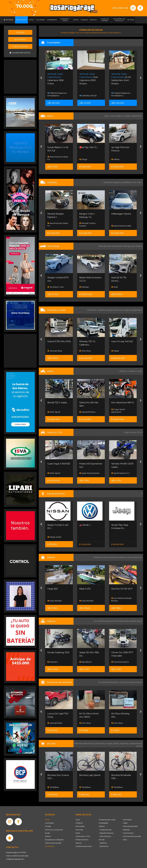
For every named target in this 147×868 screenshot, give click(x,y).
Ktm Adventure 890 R (123, 403)
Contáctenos (50, 846)
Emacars (52, 662)
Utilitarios (79, 823)
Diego (83, 159)
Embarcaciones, (101, 557)
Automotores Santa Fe (58, 158)
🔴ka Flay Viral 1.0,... (89, 147)
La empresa (49, 823)
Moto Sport (54, 412)
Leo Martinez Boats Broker (121, 599)
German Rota (55, 351)
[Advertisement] (20, 76)
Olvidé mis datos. (20, 53)
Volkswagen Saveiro (121, 214)
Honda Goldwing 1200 (58, 652)
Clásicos (78, 843)
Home (47, 820)
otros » (139, 746)
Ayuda (47, 833)
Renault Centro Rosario (87, 224)
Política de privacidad (53, 843)
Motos (78, 833)
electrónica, (89, 743)
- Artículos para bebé (130, 826)
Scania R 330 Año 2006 (59, 341)
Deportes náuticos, (118, 557)
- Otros (124, 840)
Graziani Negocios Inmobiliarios (121, 94)
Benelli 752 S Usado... (58, 403)
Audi (114, 287)
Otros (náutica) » (135, 557)
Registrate (20, 39)
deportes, (125, 743)
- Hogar (125, 823)
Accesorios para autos (84, 846)
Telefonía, (79, 743)
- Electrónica (104, 846)
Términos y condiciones (54, 830)
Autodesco (85, 662)
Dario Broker (55, 601)
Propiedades (103, 823)
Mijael (115, 351)
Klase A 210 (85, 589)
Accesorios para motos (130, 682)
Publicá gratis (20, 46)
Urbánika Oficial (88, 96)
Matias (115, 159)
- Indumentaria (128, 833)
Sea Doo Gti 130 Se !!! (122, 589)
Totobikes (53, 787)
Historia (48, 836)
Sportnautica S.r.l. (121, 473)
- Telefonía (103, 843)
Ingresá (20, 32)
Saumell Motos (87, 412)
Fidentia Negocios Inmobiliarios (57, 94)
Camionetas (80, 826)
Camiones (79, 830)
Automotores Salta (121, 226)
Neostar (84, 287)
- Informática (127, 820)
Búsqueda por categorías (54, 840)
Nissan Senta (54, 537)
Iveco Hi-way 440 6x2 (122, 341)
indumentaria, (136, 743)
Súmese (48, 826)
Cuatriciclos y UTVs (83, 836)
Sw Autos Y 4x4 (55, 287)
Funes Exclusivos (120, 662)
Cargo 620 (53, 589)
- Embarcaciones (105, 830)
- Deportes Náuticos (106, 833)
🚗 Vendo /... (85, 525)
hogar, (110, 743)
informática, (101, 743)
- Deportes (126, 830)
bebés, (116, 743)
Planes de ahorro (82, 840)
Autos (78, 820)
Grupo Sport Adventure (118, 411)
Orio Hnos (85, 351)
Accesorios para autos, (109, 682)
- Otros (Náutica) (105, 836)
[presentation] (41, 78)
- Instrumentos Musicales (131, 836)
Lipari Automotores (89, 473)
